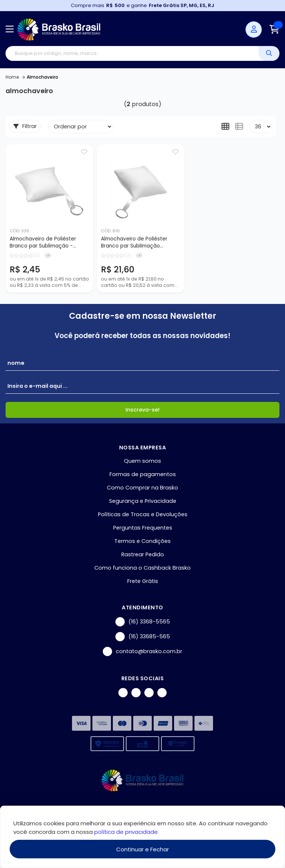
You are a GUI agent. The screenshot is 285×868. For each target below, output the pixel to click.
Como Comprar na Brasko (142, 488)
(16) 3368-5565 (143, 622)
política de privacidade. (127, 832)
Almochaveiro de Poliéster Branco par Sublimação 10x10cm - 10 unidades (134, 243)
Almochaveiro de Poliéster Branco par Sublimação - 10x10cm (43, 243)
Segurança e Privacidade (143, 501)
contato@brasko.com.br (142, 651)
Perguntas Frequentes (143, 528)
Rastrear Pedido (143, 554)
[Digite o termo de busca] (132, 53)
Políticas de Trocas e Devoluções (143, 514)
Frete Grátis (143, 581)
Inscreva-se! (142, 410)
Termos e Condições (142, 541)
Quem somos (142, 461)
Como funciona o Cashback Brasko (142, 568)
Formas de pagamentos (143, 474)
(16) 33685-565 (143, 637)
